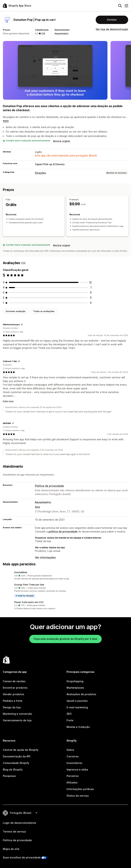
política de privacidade (63, 532)
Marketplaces (75, 688)
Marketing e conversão (17, 714)
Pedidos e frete (13, 701)
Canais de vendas (14, 681)
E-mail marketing (77, 707)
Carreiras (73, 756)
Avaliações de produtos (81, 694)
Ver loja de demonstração (112, 29)
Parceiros (73, 776)
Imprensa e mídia (77, 770)
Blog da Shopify (13, 770)
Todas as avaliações (44, 311)
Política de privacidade (49, 486)
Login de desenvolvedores (20, 823)
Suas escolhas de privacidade (22, 857)
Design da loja (12, 707)
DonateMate (21, 572)
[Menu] (126, 6)
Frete (70, 720)
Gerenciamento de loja (17, 720)
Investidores (74, 763)
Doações (40, 173)
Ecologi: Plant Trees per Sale (29, 585)
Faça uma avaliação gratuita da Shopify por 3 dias (65, 639)
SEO (69, 714)
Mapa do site (11, 849)
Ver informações (45, 557)
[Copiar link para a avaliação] (22, 325)
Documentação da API (17, 756)
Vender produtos (13, 694)
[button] (65, 576)
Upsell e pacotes (77, 701)
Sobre (70, 750)
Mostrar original (62, 141)
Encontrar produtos (15, 688)
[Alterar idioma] (24, 813)
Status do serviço (78, 796)
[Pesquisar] (120, 6)
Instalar (112, 20)
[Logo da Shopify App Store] (17, 6)
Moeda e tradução (78, 727)
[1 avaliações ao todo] (91, 287)
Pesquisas (9, 776)
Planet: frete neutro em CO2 (29, 602)
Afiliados (72, 782)
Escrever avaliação (16, 311)
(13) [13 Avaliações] (43, 33)
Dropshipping (75, 681)
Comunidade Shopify (16, 763)
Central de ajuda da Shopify (21, 750)
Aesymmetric (62, 33)
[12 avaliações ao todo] (90, 282)
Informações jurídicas (80, 789)
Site (37, 507)
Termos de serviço (14, 832)
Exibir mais (8, 401)
